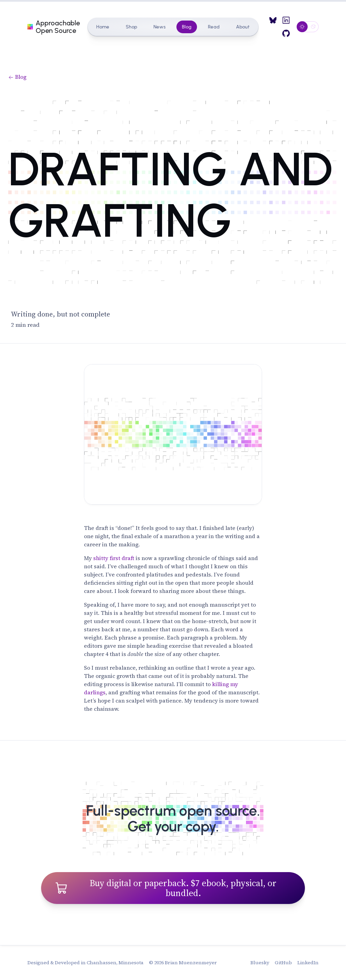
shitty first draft (114, 558)
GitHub (283, 963)
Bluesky (260, 963)
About (243, 27)
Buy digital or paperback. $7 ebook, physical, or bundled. (166, 888)
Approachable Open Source (53, 27)
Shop (131, 27)
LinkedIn (308, 963)
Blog (187, 27)
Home (103, 27)
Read (214, 27)
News (159, 27)
